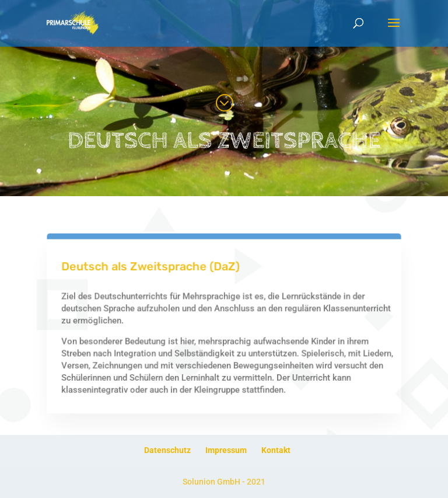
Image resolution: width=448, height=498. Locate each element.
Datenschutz (167, 450)
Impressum (226, 450)
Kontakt (276, 450)
